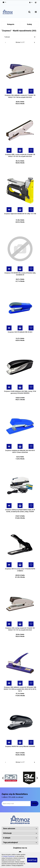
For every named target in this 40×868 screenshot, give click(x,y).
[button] (36, 2)
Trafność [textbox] (7, 37)
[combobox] (20, 37)
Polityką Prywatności (9, 856)
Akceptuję (32, 860)
